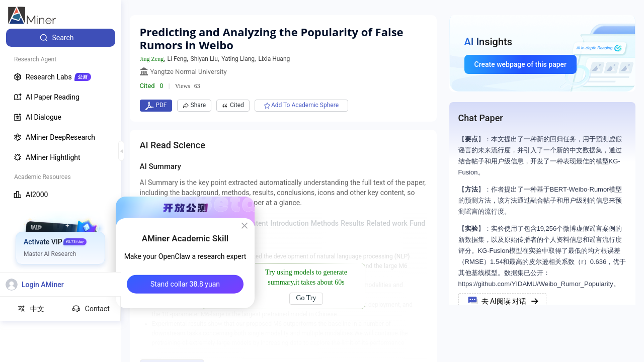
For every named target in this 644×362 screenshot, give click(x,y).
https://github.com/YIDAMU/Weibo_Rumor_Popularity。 (539, 284)
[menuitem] (61, 38)
